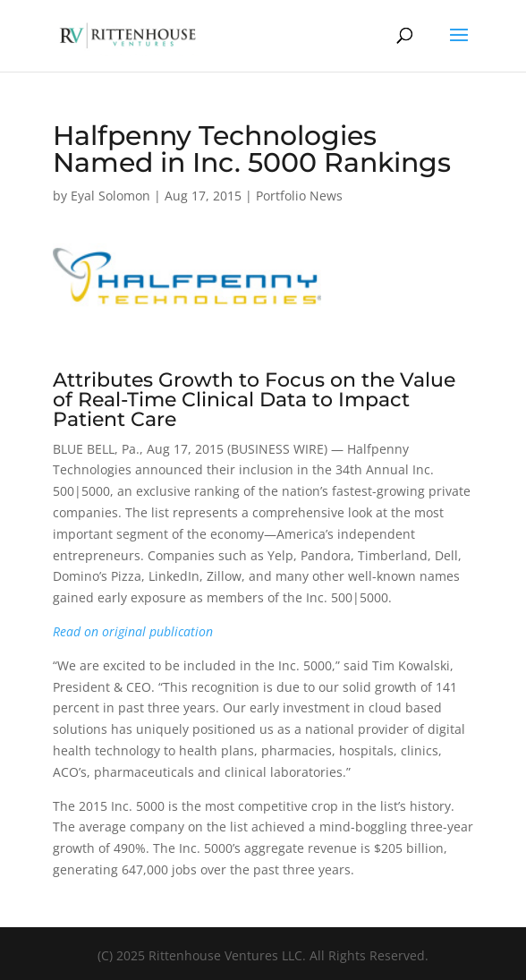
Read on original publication (133, 631)
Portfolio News (299, 196)
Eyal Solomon (110, 196)
